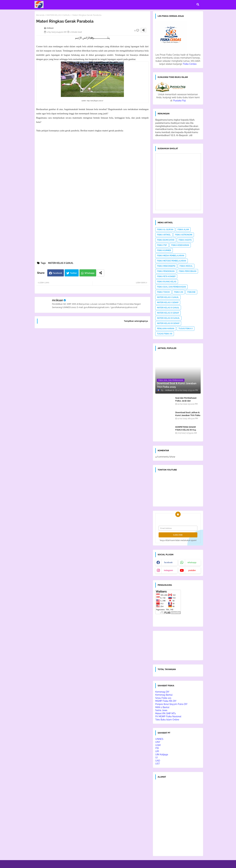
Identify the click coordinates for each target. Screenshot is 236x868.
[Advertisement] (92, 371)
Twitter (73, 273)
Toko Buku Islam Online (167, 720)
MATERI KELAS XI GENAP (168, 313)
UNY (158, 742)
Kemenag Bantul (164, 695)
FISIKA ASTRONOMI (184, 235)
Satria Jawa (161, 710)
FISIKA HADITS (185, 240)
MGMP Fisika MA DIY (166, 701)
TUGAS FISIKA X (186, 329)
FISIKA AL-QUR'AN (165, 230)
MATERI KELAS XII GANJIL (168, 318)
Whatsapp (89, 273)
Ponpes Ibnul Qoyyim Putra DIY (171, 704)
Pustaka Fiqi (179, 101)
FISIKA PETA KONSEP (166, 276)
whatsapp (192, 563)
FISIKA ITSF (162, 245)
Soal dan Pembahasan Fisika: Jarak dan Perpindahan (186, 401)
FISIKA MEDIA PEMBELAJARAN (171, 256)
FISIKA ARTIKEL (164, 235)
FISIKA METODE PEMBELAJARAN (172, 261)
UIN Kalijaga (162, 754)
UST (158, 764)
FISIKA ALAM (183, 230)
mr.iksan (58, 300)
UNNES (159, 739)
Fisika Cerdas (190, 64)
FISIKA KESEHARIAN (180, 245)
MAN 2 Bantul (162, 707)
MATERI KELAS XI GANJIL (168, 308)
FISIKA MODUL (186, 266)
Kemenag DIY (162, 692)
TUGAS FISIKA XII (165, 334)
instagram (168, 570)
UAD (158, 761)
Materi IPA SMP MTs (166, 713)
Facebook (57, 273)
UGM (158, 745)
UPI (157, 751)
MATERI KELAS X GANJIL (58, 15)
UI (156, 757)
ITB (157, 748)
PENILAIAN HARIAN (166, 329)
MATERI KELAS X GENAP (168, 302)
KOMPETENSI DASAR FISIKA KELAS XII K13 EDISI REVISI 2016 (186, 430)
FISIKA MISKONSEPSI (166, 266)
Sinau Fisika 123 (163, 698)
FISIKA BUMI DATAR (166, 240)
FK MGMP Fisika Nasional (168, 716)
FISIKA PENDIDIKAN (166, 271)
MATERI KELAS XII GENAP (168, 323)
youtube (192, 570)
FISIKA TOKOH (163, 292)
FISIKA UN (179, 292)
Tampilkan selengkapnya (136, 321)
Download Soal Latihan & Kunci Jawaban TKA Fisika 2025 (188, 415)
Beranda (40, 15)
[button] (198, 4)
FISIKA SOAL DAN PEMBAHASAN (171, 287)
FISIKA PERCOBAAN (188, 271)
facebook (168, 563)
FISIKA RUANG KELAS (167, 282)
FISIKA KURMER (164, 250)
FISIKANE (191, 292)
